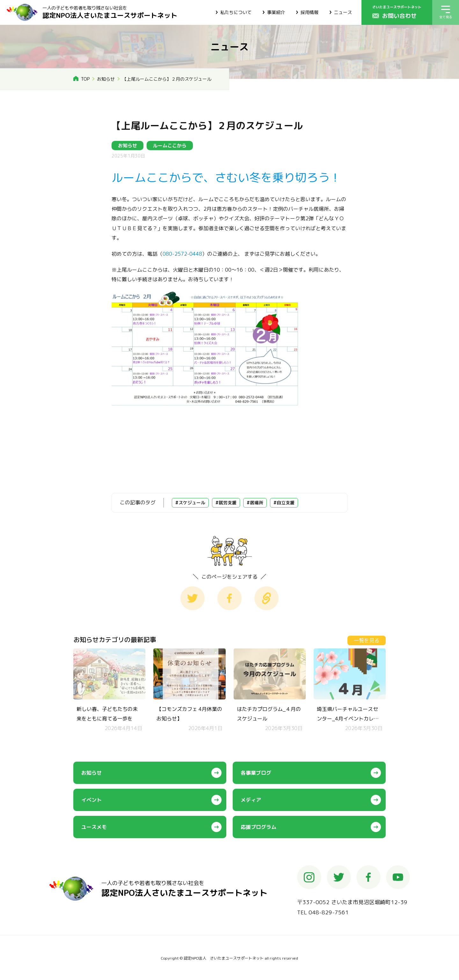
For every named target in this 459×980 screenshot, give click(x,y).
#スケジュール (190, 503)
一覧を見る (367, 640)
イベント (91, 800)
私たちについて (236, 12)
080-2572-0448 (182, 254)
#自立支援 (284, 503)
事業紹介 (276, 12)
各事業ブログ (256, 773)
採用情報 (310, 12)
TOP (85, 79)
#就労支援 (226, 503)
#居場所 (255, 503)
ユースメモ (94, 827)
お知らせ (106, 79)
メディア (251, 800)
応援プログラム (259, 827)
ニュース (343, 12)
